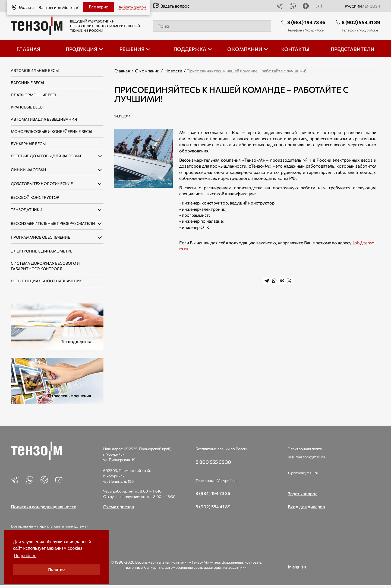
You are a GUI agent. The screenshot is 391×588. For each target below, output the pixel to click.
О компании (147, 71)
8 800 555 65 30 (213, 462)
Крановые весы (27, 107)
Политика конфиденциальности (44, 506)
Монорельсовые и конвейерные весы (51, 131)
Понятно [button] (57, 570)
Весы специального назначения (47, 281)
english (372, 6)
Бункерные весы (28, 144)
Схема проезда (119, 506)
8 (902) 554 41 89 (361, 22)
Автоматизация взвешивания (44, 119)
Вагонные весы (27, 83)
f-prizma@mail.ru (303, 473)
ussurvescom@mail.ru (306, 457)
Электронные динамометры (42, 251)
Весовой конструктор (35, 197)
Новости (173, 71)
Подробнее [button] (25, 556)
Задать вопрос (171, 6)
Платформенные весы (35, 95)
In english (297, 567)
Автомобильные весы (35, 70)
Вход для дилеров (306, 506)
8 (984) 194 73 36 (306, 22)
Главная (122, 71)
